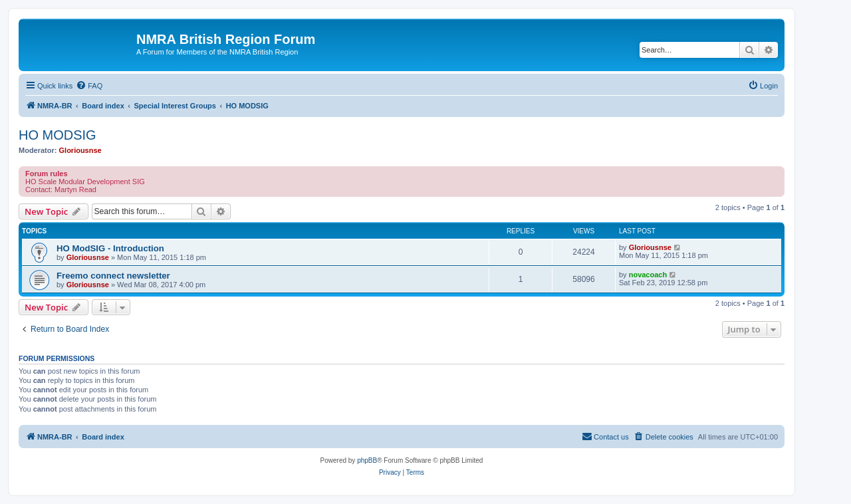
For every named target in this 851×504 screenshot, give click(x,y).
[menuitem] (89, 86)
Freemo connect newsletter (113, 276)
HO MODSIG (58, 135)
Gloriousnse (80, 150)
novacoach (648, 275)
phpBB (367, 460)
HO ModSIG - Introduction (110, 248)
